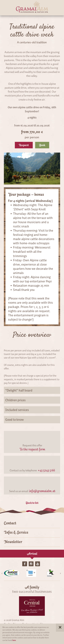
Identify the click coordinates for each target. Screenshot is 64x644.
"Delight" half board (32, 390)
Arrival (32, 554)
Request (24, 145)
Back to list (32, 503)
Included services (32, 410)
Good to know (32, 420)
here (14, 640)
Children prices (32, 400)
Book (42, 145)
